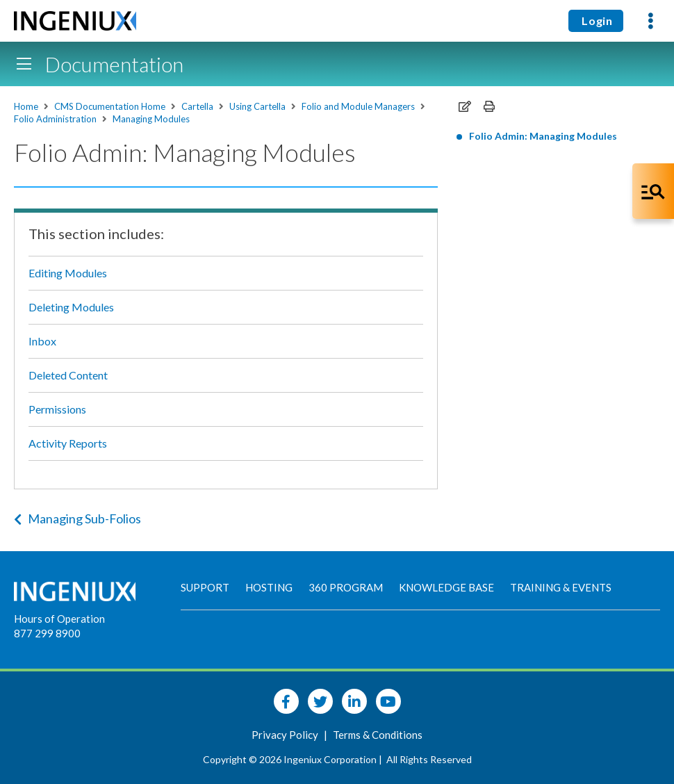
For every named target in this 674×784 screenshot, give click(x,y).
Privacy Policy (286, 735)
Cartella (197, 106)
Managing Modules (151, 119)
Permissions (57, 409)
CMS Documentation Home (110, 106)
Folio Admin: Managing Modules (543, 136)
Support (205, 587)
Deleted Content (68, 375)
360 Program (346, 587)
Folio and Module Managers (358, 106)
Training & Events (561, 587)
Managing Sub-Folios (77, 518)
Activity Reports (68, 443)
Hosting (269, 587)
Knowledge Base (446, 587)
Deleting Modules (71, 307)
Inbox (42, 341)
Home (26, 106)
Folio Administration (55, 119)
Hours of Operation (59, 619)
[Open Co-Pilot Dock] (653, 191)
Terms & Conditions (378, 735)
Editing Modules (68, 273)
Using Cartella (257, 106)
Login (596, 21)
